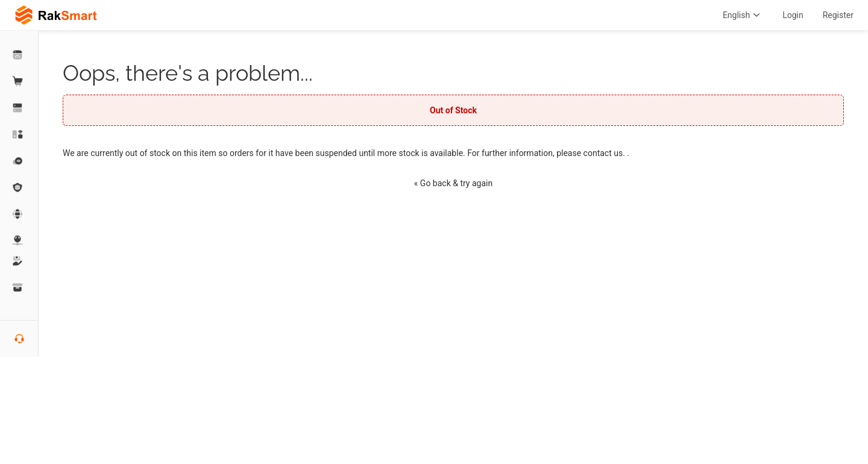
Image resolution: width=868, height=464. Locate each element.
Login (793, 15)
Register (838, 15)
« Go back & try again (453, 183)
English (743, 15)
